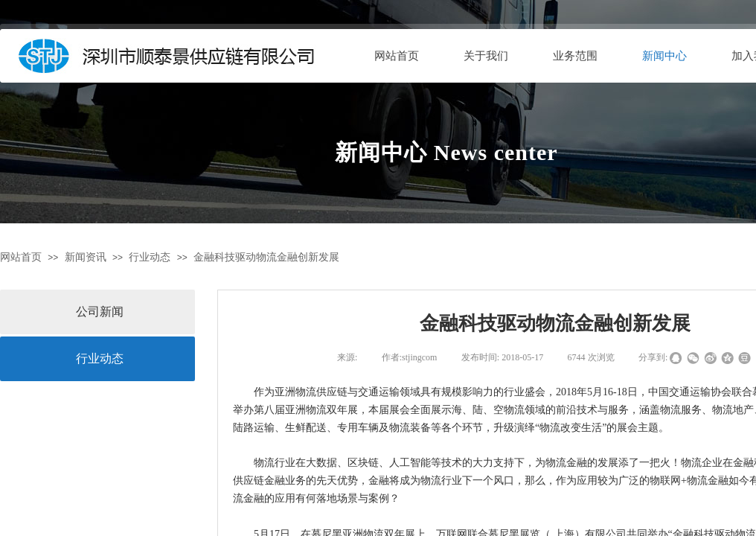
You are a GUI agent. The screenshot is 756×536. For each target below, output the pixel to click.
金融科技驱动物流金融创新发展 (266, 257)
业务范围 (575, 56)
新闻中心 (664, 56)
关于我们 (486, 56)
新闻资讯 (86, 257)
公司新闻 (100, 312)
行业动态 (150, 257)
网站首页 (397, 56)
